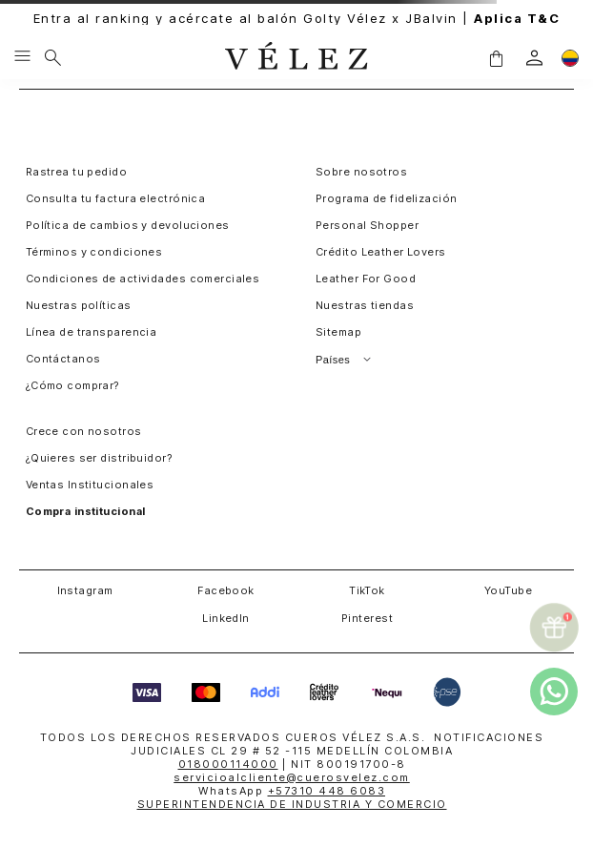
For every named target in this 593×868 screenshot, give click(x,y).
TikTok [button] (367, 590)
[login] (534, 58)
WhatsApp (292, 791)
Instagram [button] (85, 590)
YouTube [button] (508, 590)
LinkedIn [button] (226, 618)
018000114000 (228, 764)
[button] (496, 57)
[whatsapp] (554, 692)
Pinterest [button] (367, 618)
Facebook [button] (226, 590)
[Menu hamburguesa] (22, 57)
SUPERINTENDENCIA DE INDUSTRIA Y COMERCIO (292, 804)
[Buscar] (53, 57)
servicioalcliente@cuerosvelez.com (292, 777)
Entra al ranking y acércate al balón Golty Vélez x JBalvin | (297, 19)
